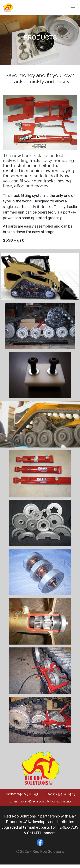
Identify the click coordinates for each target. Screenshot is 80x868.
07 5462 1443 (64, 794)
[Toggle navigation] (73, 8)
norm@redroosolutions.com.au (45, 801)
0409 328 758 (28, 794)
